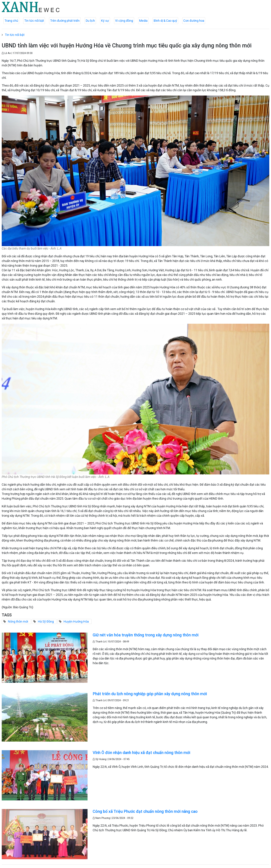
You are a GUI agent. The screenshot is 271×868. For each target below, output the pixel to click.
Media (143, 21)
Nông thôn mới (18, 621)
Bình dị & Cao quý (165, 21)
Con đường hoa (194, 21)
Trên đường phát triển (65, 21)
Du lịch (90, 21)
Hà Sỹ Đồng (46, 621)
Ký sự (105, 21)
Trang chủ (11, 21)
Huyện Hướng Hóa (76, 621)
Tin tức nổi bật (34, 21)
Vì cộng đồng (124, 21)
